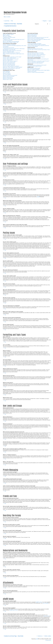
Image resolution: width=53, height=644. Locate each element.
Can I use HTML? (6, 72)
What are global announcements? (10, 75)
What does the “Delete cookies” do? (11, 43)
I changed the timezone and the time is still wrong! (14, 49)
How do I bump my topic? (8, 69)
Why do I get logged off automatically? (11, 42)
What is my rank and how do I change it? (11, 53)
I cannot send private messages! (34, 44)
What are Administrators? (33, 34)
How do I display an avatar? (9, 52)
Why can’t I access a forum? (9, 63)
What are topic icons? (8, 80)
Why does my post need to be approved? (12, 68)
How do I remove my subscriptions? (35, 63)
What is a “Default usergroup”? (34, 40)
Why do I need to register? (8, 34)
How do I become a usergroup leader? (36, 38)
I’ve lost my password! (8, 40)
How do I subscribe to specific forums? (36, 62)
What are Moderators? (32, 35)
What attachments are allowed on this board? (37, 65)
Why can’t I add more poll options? (10, 61)
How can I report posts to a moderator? (11, 66)
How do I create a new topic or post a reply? (12, 57)
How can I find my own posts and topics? (36, 57)
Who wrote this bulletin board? (34, 68)
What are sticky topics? (8, 77)
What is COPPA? (6, 35)
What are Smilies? (7, 73)
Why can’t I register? (7, 36)
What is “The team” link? (33, 42)
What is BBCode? (6, 71)
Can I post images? (7, 74)
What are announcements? (9, 76)
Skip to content (7, 17)
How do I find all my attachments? (35, 66)
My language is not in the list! (9, 50)
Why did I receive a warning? (9, 65)
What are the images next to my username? (12, 51)
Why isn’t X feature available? (34, 69)
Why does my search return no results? (36, 54)
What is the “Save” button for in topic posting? (13, 67)
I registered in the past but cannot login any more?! (14, 39)
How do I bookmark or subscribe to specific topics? (38, 61)
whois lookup (46, 616)
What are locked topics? (8, 78)
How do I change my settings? (9, 45)
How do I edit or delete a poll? (9, 62)
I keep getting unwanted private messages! (37, 45)
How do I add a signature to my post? (11, 59)
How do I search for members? (34, 56)
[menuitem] (11, 21)
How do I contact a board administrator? (36, 72)
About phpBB (45, 603)
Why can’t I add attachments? (9, 64)
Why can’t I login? (7, 38)
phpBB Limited (39, 602)
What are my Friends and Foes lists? (35, 49)
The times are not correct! (8, 48)
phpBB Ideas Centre (14, 610)
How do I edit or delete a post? (9, 58)
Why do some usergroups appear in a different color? (39, 39)
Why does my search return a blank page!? (36, 55)
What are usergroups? (32, 36)
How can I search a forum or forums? (35, 53)
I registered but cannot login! (9, 37)
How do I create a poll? (8, 60)
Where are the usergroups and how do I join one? (38, 37)
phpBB (38, 197)
